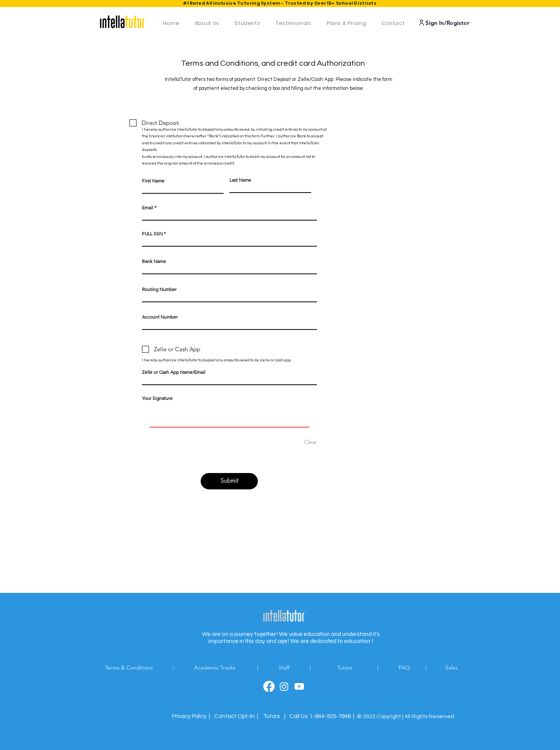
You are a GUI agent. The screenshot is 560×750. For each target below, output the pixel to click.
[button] (236, 716)
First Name (153, 181)
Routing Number (159, 289)
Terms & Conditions (139, 668)
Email (148, 208)
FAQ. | (421, 668)
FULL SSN (152, 234)
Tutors (354, 668)
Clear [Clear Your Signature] (311, 442)
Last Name (240, 180)
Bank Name (154, 261)
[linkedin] (299, 686)
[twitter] (284, 686)
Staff (285, 668)
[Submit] (229, 481)
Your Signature (157, 398)
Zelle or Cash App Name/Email (174, 372)
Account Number (160, 317)
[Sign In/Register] (446, 23)
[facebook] (269, 686)
